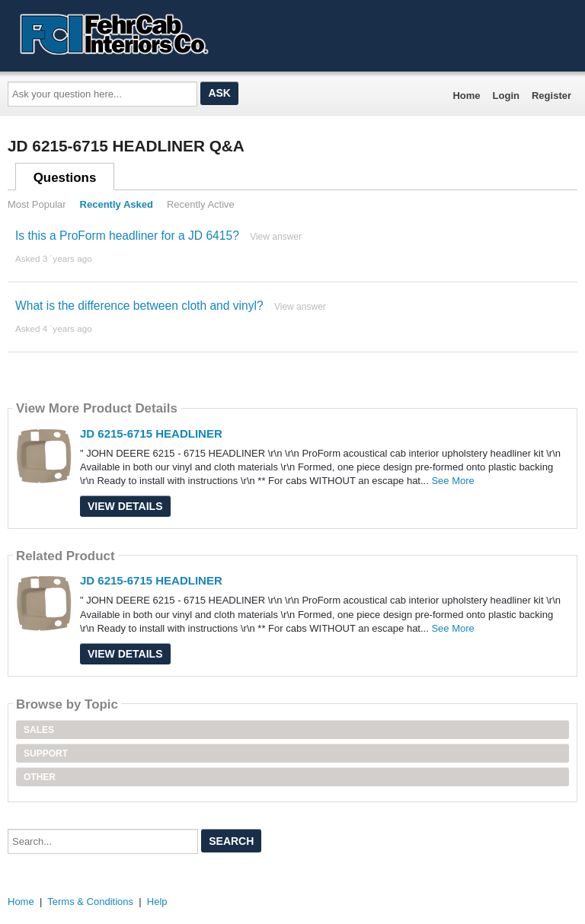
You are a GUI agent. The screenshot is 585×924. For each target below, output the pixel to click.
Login (506, 96)
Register (551, 96)
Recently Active (201, 204)
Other (40, 777)
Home (466, 96)
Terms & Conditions (90, 902)
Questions (65, 178)
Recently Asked (117, 204)
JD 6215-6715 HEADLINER (151, 433)
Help (157, 902)
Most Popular (37, 204)
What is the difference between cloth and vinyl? (139, 306)
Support (46, 754)
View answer (276, 237)
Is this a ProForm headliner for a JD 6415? (127, 236)
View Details (125, 506)
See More (452, 481)
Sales (39, 730)
